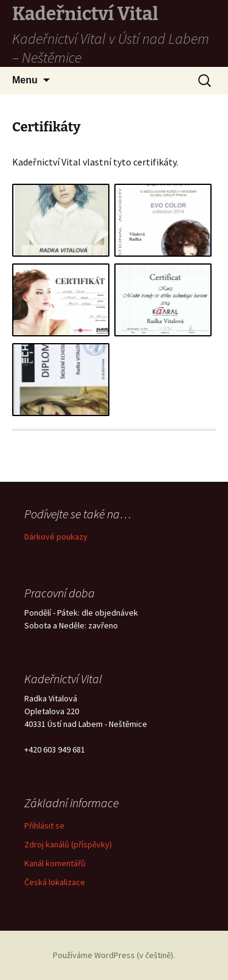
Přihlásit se (44, 825)
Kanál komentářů (55, 863)
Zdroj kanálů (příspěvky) (68, 844)
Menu (25, 80)
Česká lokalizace (55, 882)
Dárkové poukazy (56, 537)
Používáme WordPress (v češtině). (114, 955)
